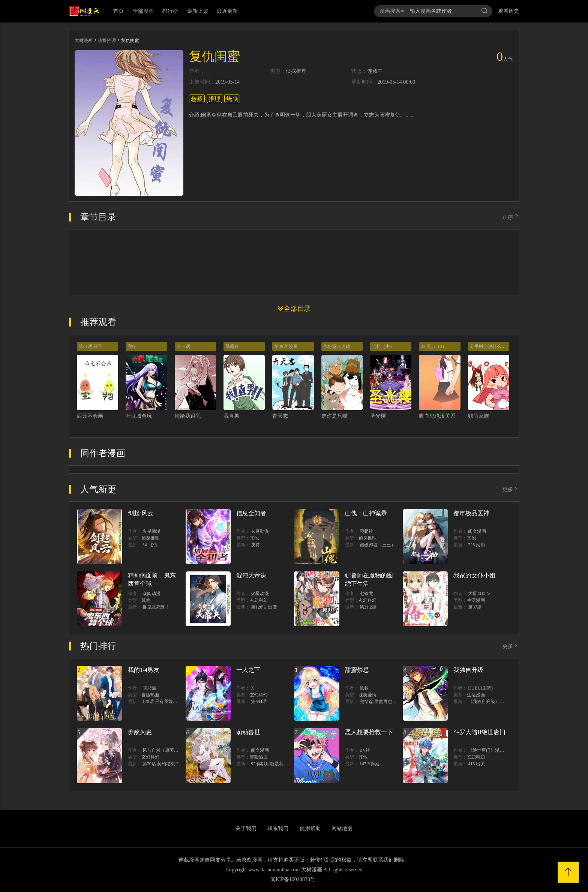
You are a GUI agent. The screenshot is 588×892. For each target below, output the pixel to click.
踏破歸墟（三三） (378, 545)
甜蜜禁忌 (357, 670)
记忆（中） (383, 346)
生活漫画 (476, 600)
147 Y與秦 (370, 764)
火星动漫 (260, 594)
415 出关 (476, 764)
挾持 (255, 545)
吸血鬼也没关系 (437, 416)
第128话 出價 (264, 607)
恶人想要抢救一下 (369, 732)
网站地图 (342, 828)
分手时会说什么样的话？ (495, 346)
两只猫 (149, 688)
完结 (132, 346)
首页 (118, 11)
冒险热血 (150, 695)
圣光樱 (378, 416)
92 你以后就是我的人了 (274, 764)
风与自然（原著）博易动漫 (169, 750)
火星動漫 (151, 531)
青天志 (280, 416)
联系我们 (278, 828)
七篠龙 (366, 594)
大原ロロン (479, 594)
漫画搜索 (392, 11)
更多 (511, 489)
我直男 (231, 416)
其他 (254, 538)
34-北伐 (150, 545)
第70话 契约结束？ (161, 764)
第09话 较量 (286, 346)
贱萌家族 (478, 416)
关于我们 (246, 828)
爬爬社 (366, 531)
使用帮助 (310, 828)
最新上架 (198, 11)
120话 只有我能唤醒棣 (164, 702)
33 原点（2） (434, 346)
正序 (511, 217)
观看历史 (508, 11)
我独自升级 (468, 670)
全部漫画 (143, 11)
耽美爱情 (367, 695)
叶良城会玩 (139, 416)
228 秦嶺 (476, 545)
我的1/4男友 (144, 670)
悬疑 (197, 99)
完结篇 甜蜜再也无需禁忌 (385, 702)
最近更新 (227, 11)
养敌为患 (140, 732)
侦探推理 (107, 40)
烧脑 (232, 99)
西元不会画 (90, 416)
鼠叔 (364, 688)
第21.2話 (368, 607)
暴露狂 (232, 346)
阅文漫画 (477, 531)
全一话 (183, 346)
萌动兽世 (248, 732)
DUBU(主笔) (480, 688)
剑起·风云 (141, 513)
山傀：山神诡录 (366, 513)
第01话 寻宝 (91, 346)
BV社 (365, 750)
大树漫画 (84, 40)
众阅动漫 (151, 594)
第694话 (259, 702)
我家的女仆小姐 (474, 575)
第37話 (475, 607)
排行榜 (170, 11)
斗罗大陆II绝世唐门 (479, 732)
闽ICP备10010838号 (293, 879)
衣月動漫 (260, 531)
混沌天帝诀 (251, 575)
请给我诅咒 (188, 416)
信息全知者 (251, 513)
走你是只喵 (334, 416)
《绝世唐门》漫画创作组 (493, 750)
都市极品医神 (471, 513)
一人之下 (248, 670)
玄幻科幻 (259, 600)
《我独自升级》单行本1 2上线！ (500, 702)
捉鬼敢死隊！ (156, 607)
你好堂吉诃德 (337, 346)
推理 (214, 99)
